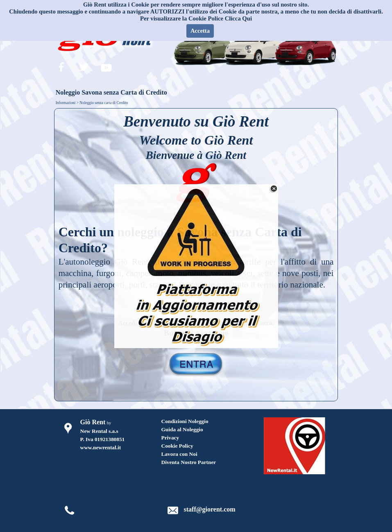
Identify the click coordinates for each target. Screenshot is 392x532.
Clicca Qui (238, 18)
